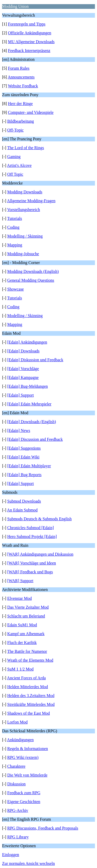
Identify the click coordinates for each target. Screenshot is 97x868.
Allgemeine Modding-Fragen (31, 201)
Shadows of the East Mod (28, 713)
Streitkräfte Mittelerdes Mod (31, 704)
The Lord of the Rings (26, 148)
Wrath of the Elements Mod (30, 660)
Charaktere (16, 766)
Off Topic (15, 174)
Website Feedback (23, 86)
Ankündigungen (20, 740)
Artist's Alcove (19, 165)
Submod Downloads (24, 501)
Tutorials (15, 218)
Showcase (16, 289)
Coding (13, 227)
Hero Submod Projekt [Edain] (32, 537)
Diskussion (16, 784)
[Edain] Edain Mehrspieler (29, 404)
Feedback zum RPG (24, 793)
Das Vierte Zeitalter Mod (28, 607)
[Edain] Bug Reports (24, 475)
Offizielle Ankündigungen (30, 33)
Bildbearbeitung (21, 121)
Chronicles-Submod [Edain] (31, 528)
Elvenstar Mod (20, 598)
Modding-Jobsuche (23, 254)
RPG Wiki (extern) (23, 757)
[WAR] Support (20, 581)
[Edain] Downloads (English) (32, 422)
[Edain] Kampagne (23, 377)
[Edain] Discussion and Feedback (35, 439)
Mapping (15, 245)
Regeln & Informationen (28, 749)
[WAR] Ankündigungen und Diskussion (40, 554)
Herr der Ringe (20, 104)
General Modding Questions (31, 280)
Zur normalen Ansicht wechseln (28, 863)
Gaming (14, 157)
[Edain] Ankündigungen (27, 342)
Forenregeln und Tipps (27, 24)
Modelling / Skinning (25, 236)
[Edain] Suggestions (24, 448)
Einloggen (11, 855)
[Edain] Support (21, 395)
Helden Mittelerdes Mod (28, 687)
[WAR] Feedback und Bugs (30, 572)
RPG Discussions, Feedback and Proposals (43, 828)
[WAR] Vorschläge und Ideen (32, 563)
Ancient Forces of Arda (26, 678)
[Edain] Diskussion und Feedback (35, 360)
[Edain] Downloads (23, 351)
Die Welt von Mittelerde (27, 775)
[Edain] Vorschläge (23, 369)
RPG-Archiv (18, 810)
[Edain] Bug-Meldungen (28, 386)
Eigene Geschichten (24, 802)
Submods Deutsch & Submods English (39, 519)
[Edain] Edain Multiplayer (29, 466)
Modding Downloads (25, 192)
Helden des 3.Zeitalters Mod (31, 696)
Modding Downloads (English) (33, 271)
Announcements (21, 77)
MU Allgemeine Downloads (31, 42)
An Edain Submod (22, 510)
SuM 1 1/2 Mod (20, 669)
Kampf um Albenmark (26, 634)
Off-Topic (15, 130)
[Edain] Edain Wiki (23, 457)
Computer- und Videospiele (31, 112)
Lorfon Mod (17, 722)
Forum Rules (19, 68)
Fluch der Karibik (22, 643)
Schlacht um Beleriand (26, 616)
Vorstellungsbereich (24, 210)
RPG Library (18, 837)
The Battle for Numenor (27, 651)
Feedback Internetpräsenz (29, 51)
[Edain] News (19, 430)
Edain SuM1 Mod (22, 625)
